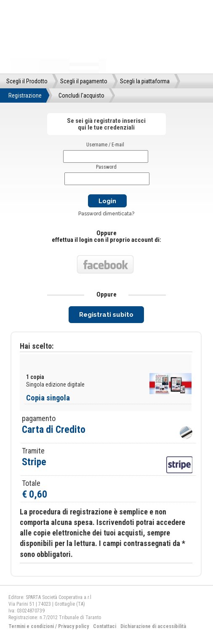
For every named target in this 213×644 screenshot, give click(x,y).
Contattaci (105, 626)
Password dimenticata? (106, 214)
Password (106, 167)
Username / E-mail (105, 145)
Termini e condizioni (31, 626)
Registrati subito (106, 315)
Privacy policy (73, 626)
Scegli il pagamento (84, 81)
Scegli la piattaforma (145, 81)
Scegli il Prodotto (27, 81)
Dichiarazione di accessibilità (153, 626)
